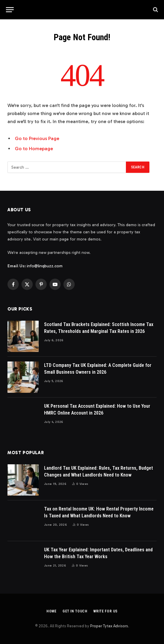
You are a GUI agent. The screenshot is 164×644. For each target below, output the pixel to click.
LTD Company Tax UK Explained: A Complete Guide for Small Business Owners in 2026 (98, 369)
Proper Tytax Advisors (109, 626)
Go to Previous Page (37, 138)
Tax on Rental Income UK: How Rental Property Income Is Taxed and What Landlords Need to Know (99, 512)
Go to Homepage (34, 149)
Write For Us (106, 611)
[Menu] (10, 10)
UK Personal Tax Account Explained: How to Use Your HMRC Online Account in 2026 (97, 409)
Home (51, 611)
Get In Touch (75, 611)
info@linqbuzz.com (45, 266)
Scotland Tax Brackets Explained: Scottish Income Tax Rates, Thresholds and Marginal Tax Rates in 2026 (99, 328)
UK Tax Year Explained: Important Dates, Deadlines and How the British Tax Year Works (98, 553)
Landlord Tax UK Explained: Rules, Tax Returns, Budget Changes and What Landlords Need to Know (99, 471)
